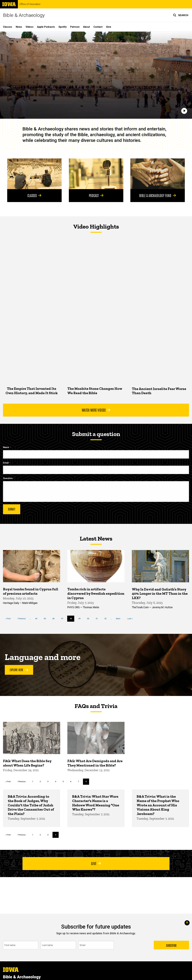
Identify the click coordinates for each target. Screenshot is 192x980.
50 (89, 618)
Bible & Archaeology (24, 15)
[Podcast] (96, 174)
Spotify (63, 27)
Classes (8, 27)
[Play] (184, 111)
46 (55, 618)
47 (63, 618)
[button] (181, 15)
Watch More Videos (96, 410)
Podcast (96, 195)
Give (109, 27)
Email (6, 463)
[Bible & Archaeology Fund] (158, 174)
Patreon (75, 27)
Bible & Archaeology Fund (158, 195)
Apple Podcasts (46, 27)
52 (107, 618)
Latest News (96, 538)
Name (6, 447)
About (86, 27)
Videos (30, 27)
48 (72, 619)
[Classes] (34, 174)
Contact (98, 27)
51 (98, 618)
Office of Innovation (30, 4)
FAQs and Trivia (96, 706)
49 (80, 618)
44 (37, 618)
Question (8, 478)
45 (46, 618)
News (19, 27)
